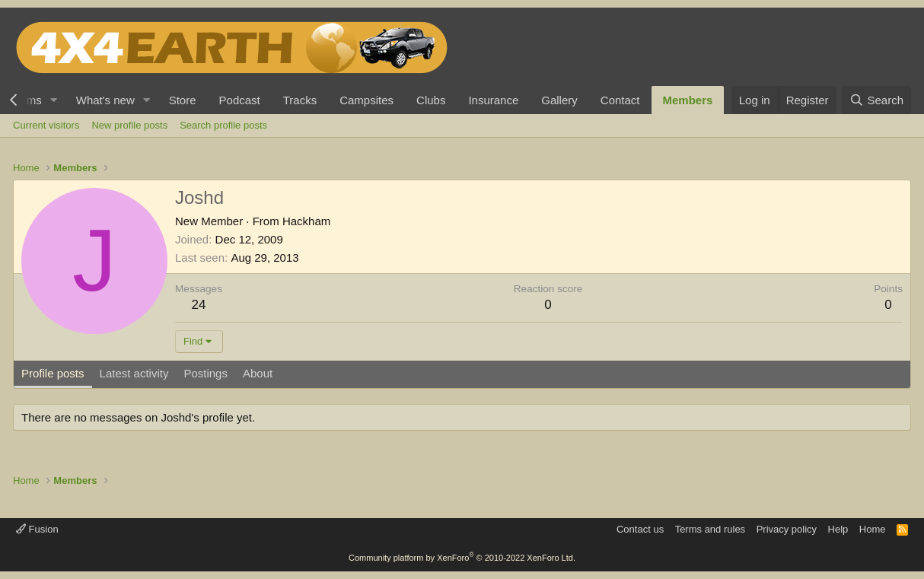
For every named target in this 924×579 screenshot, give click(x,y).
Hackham (306, 221)
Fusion (37, 529)
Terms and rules (710, 529)
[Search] (876, 100)
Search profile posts (223, 125)
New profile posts (129, 125)
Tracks (300, 100)
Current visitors (46, 125)
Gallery (559, 100)
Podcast (240, 100)
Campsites (366, 100)
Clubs (431, 100)
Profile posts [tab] (53, 373)
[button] (54, 100)
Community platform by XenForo (462, 558)
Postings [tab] (206, 373)
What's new (105, 100)
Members (688, 100)
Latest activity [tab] (134, 373)
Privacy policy (787, 529)
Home (873, 529)
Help (838, 529)
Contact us (640, 529)
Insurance (493, 100)
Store (183, 100)
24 (199, 305)
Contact (620, 100)
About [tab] (258, 373)
